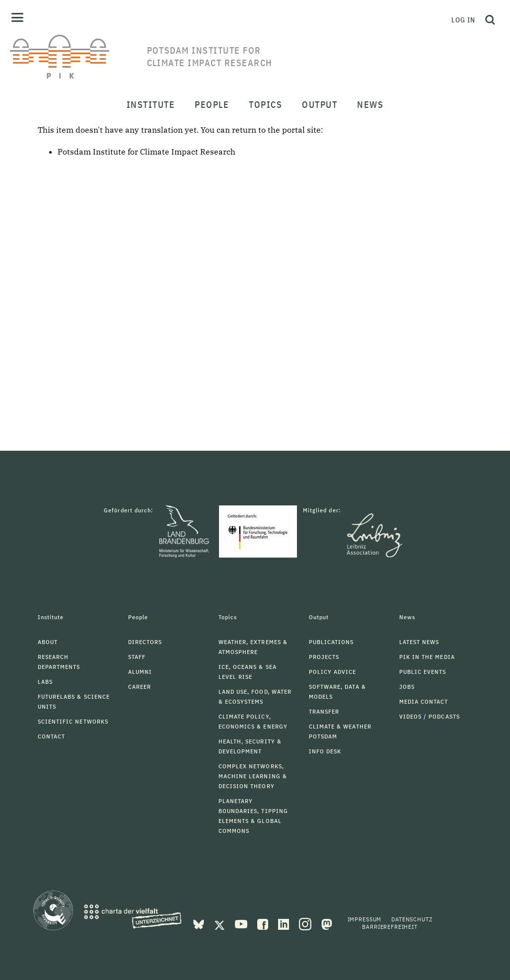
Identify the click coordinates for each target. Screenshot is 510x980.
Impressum (365, 919)
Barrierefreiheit (390, 927)
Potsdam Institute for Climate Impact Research (146, 152)
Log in (463, 20)
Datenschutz (412, 919)
